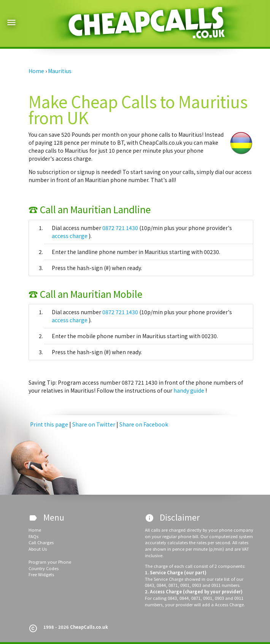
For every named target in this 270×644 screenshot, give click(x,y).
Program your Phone (50, 562)
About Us (38, 549)
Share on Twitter (94, 424)
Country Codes (44, 568)
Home (35, 530)
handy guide (189, 390)
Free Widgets (41, 574)
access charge (70, 236)
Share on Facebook (144, 424)
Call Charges (41, 542)
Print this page (49, 424)
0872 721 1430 (121, 228)
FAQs (33, 536)
